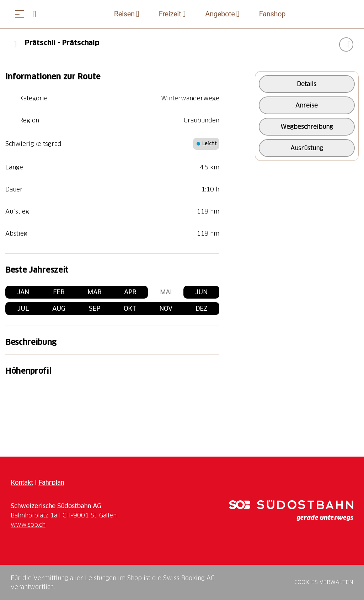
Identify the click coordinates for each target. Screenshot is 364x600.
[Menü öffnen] (20, 14)
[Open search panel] (37, 14)
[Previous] (15, 44)
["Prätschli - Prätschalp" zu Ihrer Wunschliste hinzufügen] (346, 44)
